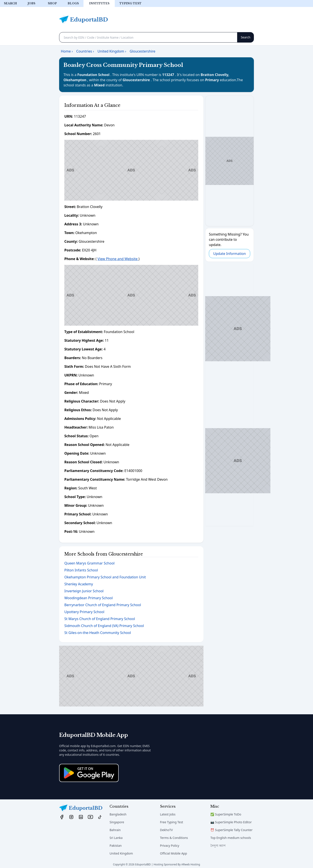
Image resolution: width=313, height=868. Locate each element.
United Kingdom (121, 853)
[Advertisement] (131, 170)
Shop (52, 3)
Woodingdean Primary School (89, 598)
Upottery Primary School (84, 612)
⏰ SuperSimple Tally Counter (231, 830)
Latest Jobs (168, 814)
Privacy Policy (170, 846)
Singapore (117, 822)
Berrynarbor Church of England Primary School (103, 605)
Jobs (31, 3)
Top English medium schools (231, 838)
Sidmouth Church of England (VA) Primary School (104, 626)
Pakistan (116, 846)
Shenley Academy (79, 584)
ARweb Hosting (191, 864)
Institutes (99, 3)
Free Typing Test (171, 822)
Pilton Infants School (81, 570)
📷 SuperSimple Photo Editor (231, 822)
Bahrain (115, 830)
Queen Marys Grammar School (89, 563)
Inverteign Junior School (84, 591)
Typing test (130, 3)
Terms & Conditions (174, 838)
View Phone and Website (118, 259)
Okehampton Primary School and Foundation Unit (105, 577)
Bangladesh (118, 814)
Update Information (230, 254)
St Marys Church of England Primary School (100, 619)
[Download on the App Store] (89, 773)
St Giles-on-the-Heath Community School (98, 633)
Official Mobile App (173, 853)
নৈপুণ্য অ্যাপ (218, 846)
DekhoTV (166, 830)
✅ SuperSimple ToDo (226, 814)
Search (10, 3)
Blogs (73, 3)
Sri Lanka (116, 838)
